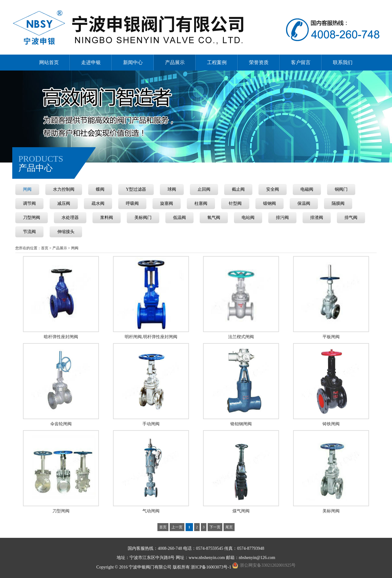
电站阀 (248, 218)
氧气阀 (214, 218)
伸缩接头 (66, 232)
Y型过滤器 (136, 189)
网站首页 (49, 62)
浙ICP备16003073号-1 (211, 567)
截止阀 (238, 189)
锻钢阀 (269, 203)
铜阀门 (341, 189)
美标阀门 (143, 218)
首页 (45, 248)
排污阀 (282, 218)
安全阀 (273, 189)
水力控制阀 (64, 189)
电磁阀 (307, 189)
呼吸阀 (132, 203)
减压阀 (64, 203)
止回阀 (204, 189)
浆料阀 (107, 218)
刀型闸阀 (32, 218)
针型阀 (235, 203)
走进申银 (91, 62)
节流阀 (29, 232)
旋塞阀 (167, 203)
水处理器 (70, 218)
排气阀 (351, 218)
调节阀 (29, 203)
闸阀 (27, 189)
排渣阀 (317, 218)
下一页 (215, 527)
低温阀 (179, 218)
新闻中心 (133, 62)
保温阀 (304, 203)
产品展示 (175, 62)
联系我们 (343, 62)
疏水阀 (98, 203)
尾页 (229, 527)
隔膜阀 (338, 203)
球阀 (172, 189)
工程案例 (217, 62)
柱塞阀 (201, 203)
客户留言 (301, 62)
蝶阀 (100, 189)
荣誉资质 (259, 62)
